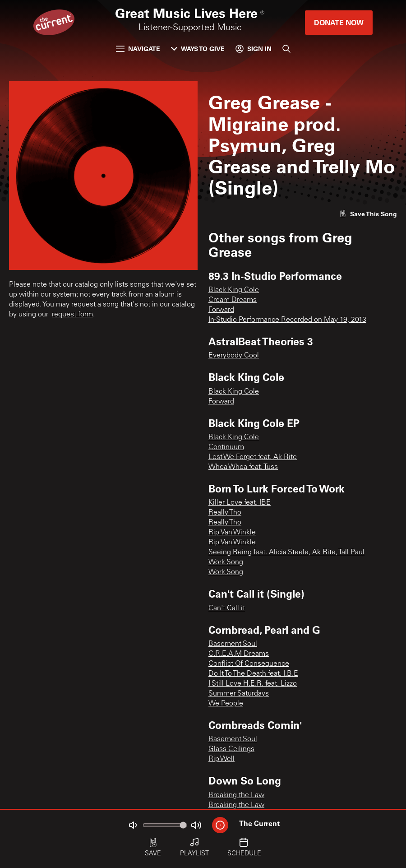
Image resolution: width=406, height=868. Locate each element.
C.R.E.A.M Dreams (239, 654)
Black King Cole (234, 290)
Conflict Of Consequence (249, 664)
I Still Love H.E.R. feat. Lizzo (253, 684)
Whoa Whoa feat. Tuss (243, 467)
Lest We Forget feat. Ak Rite (253, 457)
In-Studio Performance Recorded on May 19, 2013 (287, 320)
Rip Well (221, 759)
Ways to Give (198, 49)
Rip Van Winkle (232, 533)
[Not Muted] (133, 825)
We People (226, 704)
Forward (221, 310)
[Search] (286, 49)
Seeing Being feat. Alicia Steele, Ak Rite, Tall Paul (286, 552)
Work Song (226, 562)
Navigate (138, 49)
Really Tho (225, 513)
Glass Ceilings (231, 749)
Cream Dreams (233, 300)
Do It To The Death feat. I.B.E (253, 674)
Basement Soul (233, 644)
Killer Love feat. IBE (240, 503)
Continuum (226, 447)
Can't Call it (227, 608)
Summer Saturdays (239, 694)
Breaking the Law (236, 795)
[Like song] (368, 214)
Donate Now (339, 22)
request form (72, 315)
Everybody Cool (234, 356)
